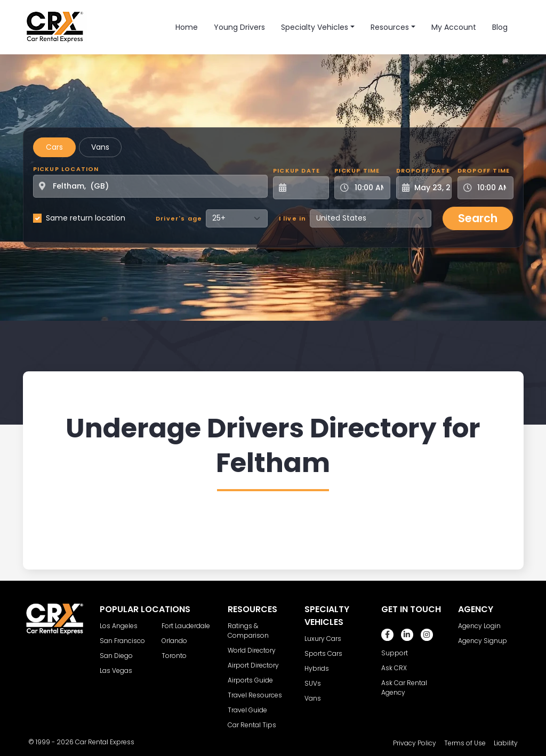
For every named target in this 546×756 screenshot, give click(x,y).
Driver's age (179, 218)
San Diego (116, 656)
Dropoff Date (423, 170)
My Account (454, 27)
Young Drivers (239, 27)
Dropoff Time (484, 170)
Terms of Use (465, 743)
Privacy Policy (415, 743)
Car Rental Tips (252, 725)
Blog (500, 27)
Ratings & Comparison (248, 631)
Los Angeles (119, 626)
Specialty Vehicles (315, 27)
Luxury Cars (323, 639)
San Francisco (122, 641)
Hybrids (317, 668)
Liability (506, 743)
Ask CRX (394, 668)
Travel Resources (255, 695)
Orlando (174, 641)
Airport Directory (253, 665)
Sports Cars (323, 653)
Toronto (174, 656)
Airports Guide (250, 680)
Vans (100, 147)
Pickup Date (296, 170)
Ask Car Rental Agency (404, 688)
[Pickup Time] (369, 188)
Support (395, 653)
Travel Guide (247, 710)
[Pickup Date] (307, 188)
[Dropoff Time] (492, 188)
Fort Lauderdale (186, 626)
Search (478, 218)
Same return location (86, 218)
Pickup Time (357, 170)
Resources (390, 27)
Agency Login (479, 626)
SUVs (313, 683)
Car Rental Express (105, 742)
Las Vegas (116, 670)
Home (187, 27)
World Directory (252, 650)
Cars (54, 147)
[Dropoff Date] (430, 188)
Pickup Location (66, 169)
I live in (293, 218)
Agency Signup (483, 641)
